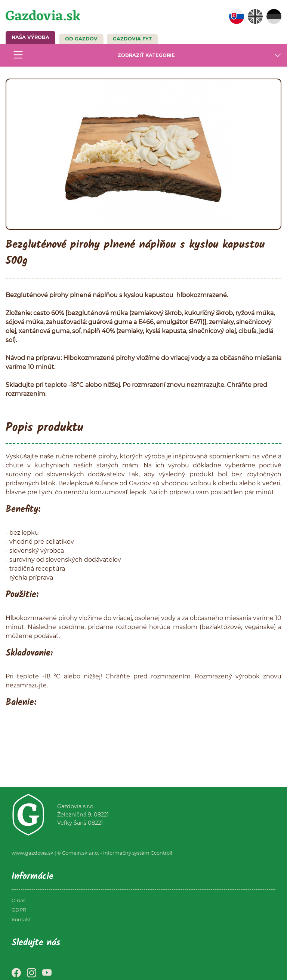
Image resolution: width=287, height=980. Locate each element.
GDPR (19, 910)
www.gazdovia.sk (33, 853)
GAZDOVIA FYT (132, 39)
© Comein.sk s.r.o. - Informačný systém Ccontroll (115, 853)
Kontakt (21, 920)
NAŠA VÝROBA (30, 37)
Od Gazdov (81, 39)
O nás (18, 900)
